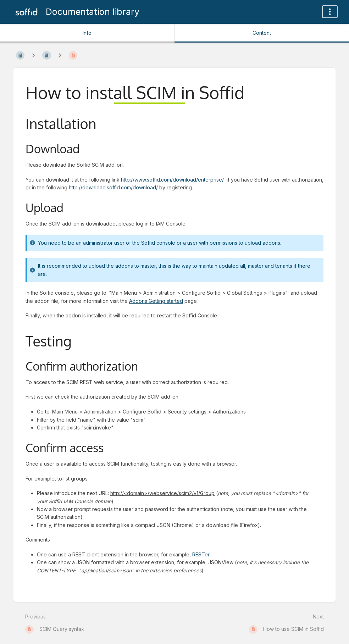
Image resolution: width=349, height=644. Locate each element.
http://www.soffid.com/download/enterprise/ (172, 180)
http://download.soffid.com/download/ (113, 187)
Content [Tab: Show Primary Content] (262, 33)
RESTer (201, 554)
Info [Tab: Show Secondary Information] (87, 33)
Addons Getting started (156, 301)
